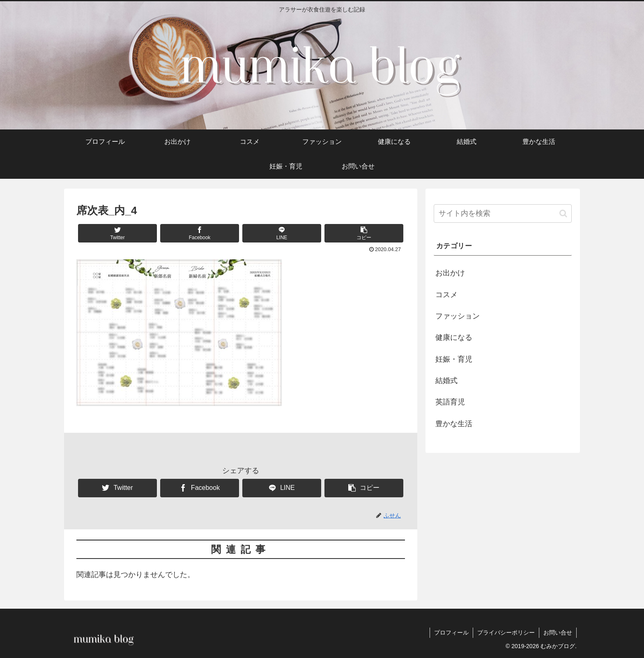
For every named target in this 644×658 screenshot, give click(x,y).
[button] (364, 233)
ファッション (458, 316)
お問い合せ (558, 633)
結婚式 (446, 381)
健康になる (454, 337)
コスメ (446, 295)
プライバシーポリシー (506, 633)
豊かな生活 (454, 424)
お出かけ (450, 273)
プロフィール (451, 633)
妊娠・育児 (454, 359)
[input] (503, 214)
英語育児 (450, 402)
